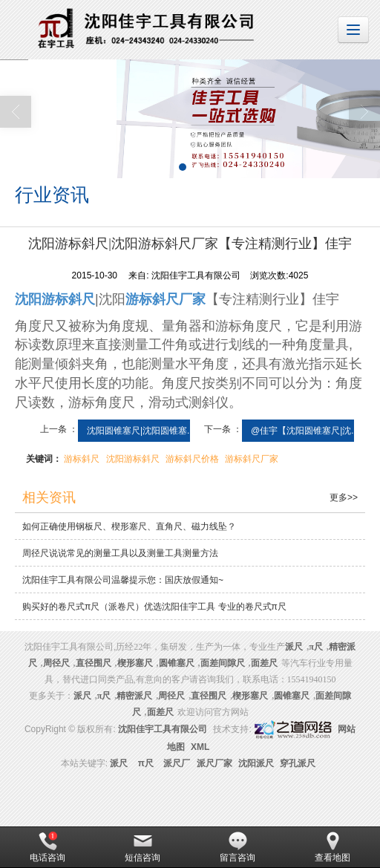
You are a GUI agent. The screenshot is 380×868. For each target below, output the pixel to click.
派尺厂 (177, 763)
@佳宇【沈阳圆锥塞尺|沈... (305, 431)
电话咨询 (47, 847)
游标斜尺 (82, 459)
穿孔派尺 (298, 763)
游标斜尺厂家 (252, 459)
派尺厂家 (214, 763)
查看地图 (332, 847)
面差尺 (264, 663)
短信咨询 (142, 847)
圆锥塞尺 (177, 663)
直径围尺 (94, 663)
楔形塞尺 (135, 663)
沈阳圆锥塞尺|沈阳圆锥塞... (141, 431)
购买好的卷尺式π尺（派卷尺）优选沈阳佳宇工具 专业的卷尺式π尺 (154, 607)
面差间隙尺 (223, 663)
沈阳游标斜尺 (133, 459)
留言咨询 (237, 847)
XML (200, 747)
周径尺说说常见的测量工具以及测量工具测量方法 (120, 553)
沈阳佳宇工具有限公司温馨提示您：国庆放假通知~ (123, 580)
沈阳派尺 (256, 763)
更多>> (344, 497)
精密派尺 (134, 696)
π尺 (316, 647)
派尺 (119, 763)
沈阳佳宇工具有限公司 (163, 729)
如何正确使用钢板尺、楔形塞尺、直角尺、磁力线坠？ (129, 526)
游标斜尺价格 (192, 459)
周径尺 (56, 663)
